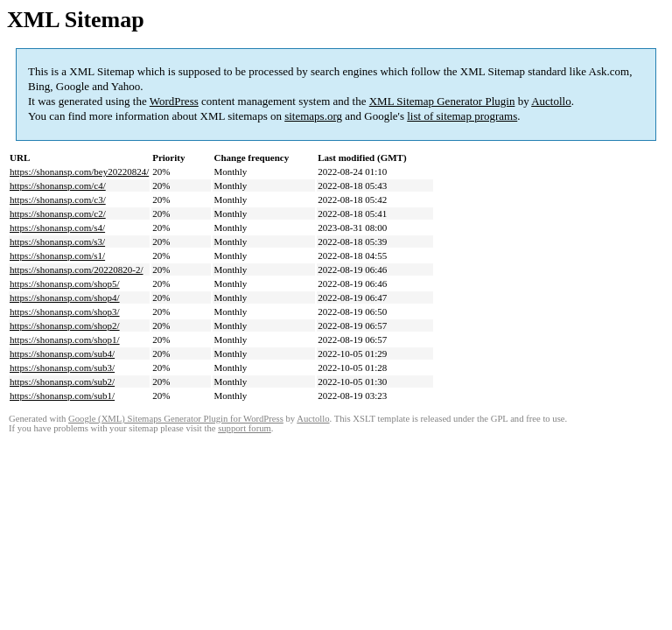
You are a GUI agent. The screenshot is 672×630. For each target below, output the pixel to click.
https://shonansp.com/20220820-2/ (76, 269)
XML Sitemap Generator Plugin (442, 101)
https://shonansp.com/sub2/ (62, 381)
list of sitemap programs (462, 116)
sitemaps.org (313, 116)
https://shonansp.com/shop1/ (65, 339)
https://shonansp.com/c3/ (58, 199)
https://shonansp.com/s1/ (57, 255)
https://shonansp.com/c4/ (58, 185)
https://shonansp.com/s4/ (57, 227)
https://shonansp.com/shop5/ (65, 283)
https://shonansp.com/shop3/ (65, 311)
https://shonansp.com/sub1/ (62, 395)
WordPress (174, 101)
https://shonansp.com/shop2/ (65, 325)
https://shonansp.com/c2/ (58, 213)
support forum (245, 428)
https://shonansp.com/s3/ (57, 241)
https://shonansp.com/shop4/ (65, 297)
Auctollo (551, 101)
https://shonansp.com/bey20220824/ (79, 171)
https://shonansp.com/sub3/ (62, 367)
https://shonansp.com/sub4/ (62, 353)
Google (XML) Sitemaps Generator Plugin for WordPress (176, 419)
